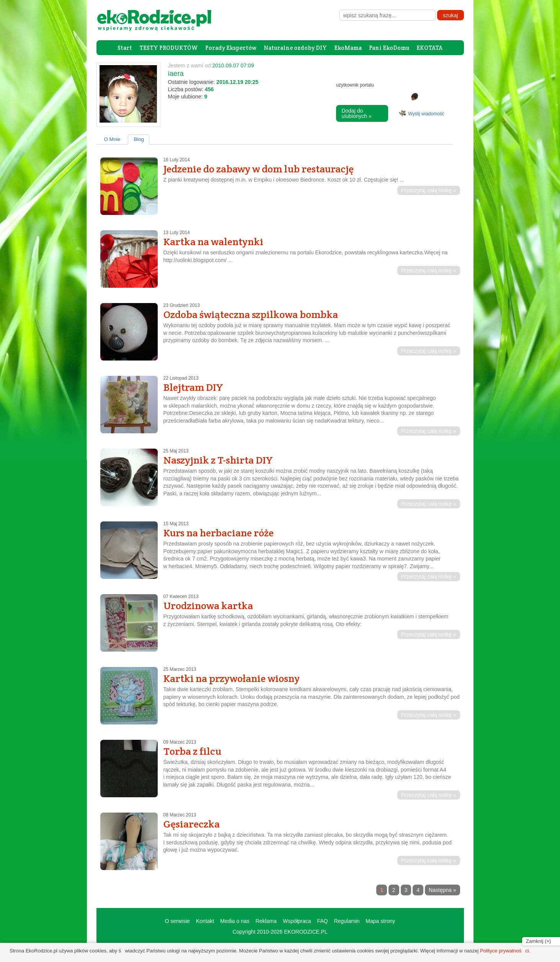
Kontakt (205, 921)
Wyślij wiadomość (426, 114)
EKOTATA (429, 48)
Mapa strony (380, 921)
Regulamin (347, 921)
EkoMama (348, 48)
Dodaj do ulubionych (357, 113)
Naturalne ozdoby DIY (295, 48)
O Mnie (112, 139)
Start (125, 48)
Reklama (266, 921)
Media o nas (235, 921)
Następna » (442, 890)
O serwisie (177, 921)
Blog (139, 139)
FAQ (322, 921)
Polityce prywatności (504, 951)
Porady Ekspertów (231, 48)
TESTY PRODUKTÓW (169, 48)
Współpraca (297, 921)
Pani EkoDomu (389, 48)
